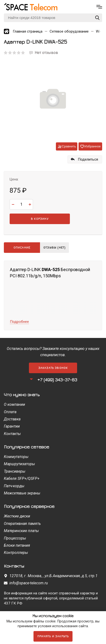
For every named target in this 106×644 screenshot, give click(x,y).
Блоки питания (17, 545)
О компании (14, 404)
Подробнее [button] (19, 322)
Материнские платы (21, 531)
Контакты (12, 434)
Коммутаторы (16, 457)
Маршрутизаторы (19, 464)
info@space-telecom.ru (29, 583)
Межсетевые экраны (22, 493)
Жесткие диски (17, 516)
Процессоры (15, 538)
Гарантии (12, 426)
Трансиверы (15, 471)
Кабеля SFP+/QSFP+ (22, 479)
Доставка (12, 419)
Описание (22, 247)
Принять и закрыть (53, 636)
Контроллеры (16, 553)
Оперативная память (22, 524)
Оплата (10, 412)
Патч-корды (14, 486)
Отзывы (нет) (54, 247)
